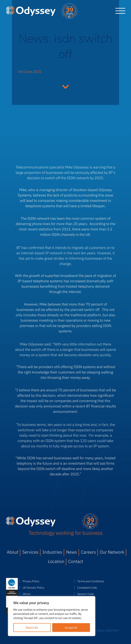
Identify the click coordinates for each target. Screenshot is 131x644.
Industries (52, 552)
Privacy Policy (31, 581)
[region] (52, 616)
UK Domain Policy (33, 587)
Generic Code (86, 594)
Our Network (112, 552)
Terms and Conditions (91, 581)
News (71, 552)
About (13, 552)
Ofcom (27, 594)
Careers (88, 552)
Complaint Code (87, 587)
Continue (65, 86)
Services (30, 552)
